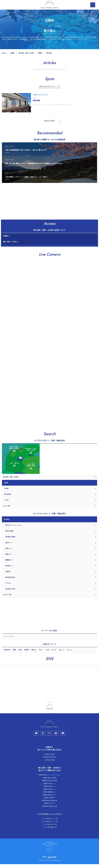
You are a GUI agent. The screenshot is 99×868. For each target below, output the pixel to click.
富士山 (34, 654)
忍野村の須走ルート (49, 793)
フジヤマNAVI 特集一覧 (49, 831)
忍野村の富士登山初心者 (49, 804)
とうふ (70, 654)
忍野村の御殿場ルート (49, 796)
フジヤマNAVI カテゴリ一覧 (49, 825)
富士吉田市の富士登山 (49, 761)
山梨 (20, 654)
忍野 (15, 654)
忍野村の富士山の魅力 (49, 782)
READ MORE (49, 125)
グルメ (41, 654)
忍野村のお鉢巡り (49, 802)
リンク (50, 857)
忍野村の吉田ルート (49, 790)
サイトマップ (49, 855)
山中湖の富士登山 (49, 758)
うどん (54, 654)
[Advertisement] (49, 206)
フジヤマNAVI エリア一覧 (49, 823)
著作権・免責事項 (49, 850)
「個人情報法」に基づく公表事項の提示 (49, 848)
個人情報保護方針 (49, 846)
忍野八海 (7, 654)
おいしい (62, 654)
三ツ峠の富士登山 (49, 764)
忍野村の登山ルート (49, 787)
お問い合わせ (49, 853)
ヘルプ (50, 851)
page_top (49, 710)
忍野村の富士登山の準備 (49, 785)
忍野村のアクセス (49, 807)
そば (48, 654)
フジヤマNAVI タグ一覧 (49, 828)
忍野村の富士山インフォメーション (49, 779)
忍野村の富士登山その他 (49, 810)
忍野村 (27, 654)
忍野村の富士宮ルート (49, 799)
